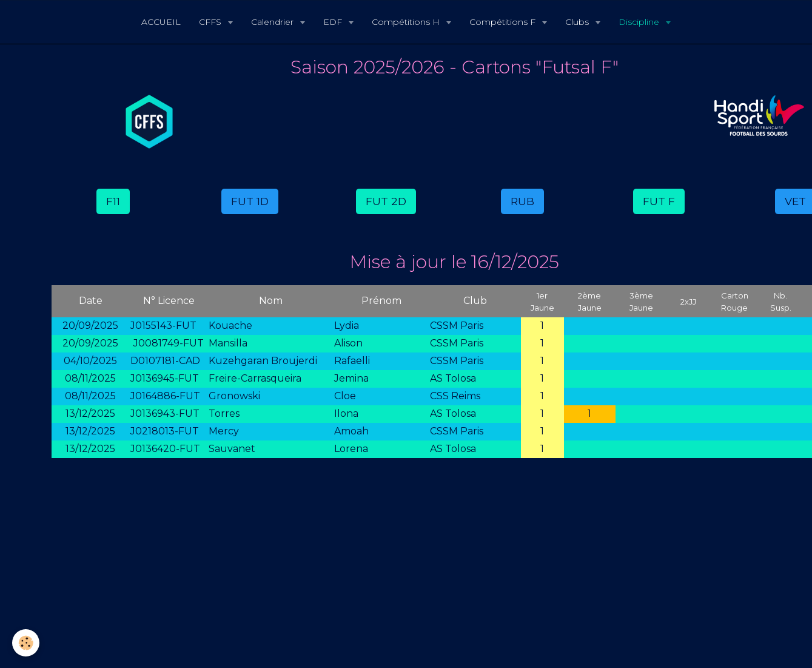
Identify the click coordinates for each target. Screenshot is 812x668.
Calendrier (273, 22)
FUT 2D (386, 201)
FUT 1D (250, 201)
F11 (113, 201)
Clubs (578, 22)
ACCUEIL (161, 22)
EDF (334, 22)
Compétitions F (504, 22)
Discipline (640, 22)
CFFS (211, 22)
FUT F (659, 201)
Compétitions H (407, 22)
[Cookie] (26, 643)
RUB (522, 201)
